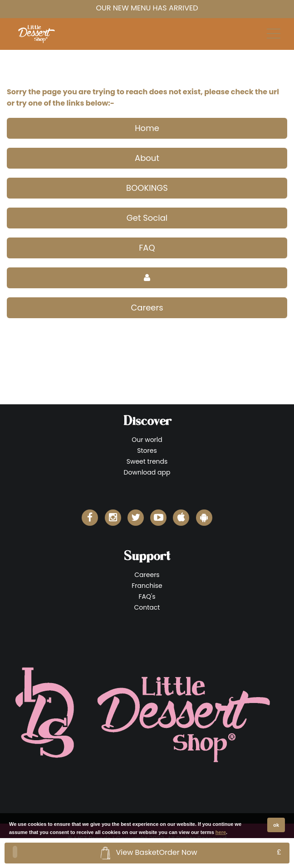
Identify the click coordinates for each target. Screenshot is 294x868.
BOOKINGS (147, 188)
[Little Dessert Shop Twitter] (136, 518)
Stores (147, 451)
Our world (147, 440)
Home (147, 128)
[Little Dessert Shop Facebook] (90, 518)
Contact (147, 607)
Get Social (147, 218)
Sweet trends (147, 461)
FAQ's (147, 596)
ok (276, 825)
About (147, 158)
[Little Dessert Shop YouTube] (158, 518)
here (221, 832)
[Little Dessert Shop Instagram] (113, 518)
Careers (147, 308)
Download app (147, 472)
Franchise (147, 586)
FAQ (147, 248)
